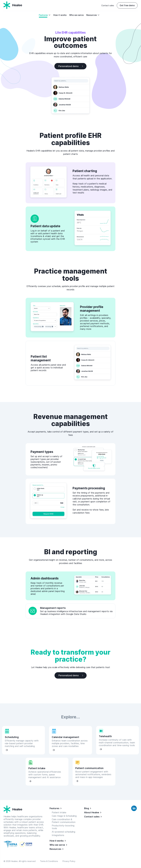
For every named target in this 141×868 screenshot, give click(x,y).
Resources (93, 15)
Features (45, 15)
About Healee (92, 812)
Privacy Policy (69, 861)
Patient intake (59, 812)
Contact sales (108, 6)
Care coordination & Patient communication (64, 821)
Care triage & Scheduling (64, 816)
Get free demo (127, 5)
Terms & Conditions (50, 861)
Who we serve (76, 15)
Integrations (58, 835)
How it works (60, 15)
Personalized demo (69, 66)
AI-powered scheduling (63, 832)
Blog (87, 808)
